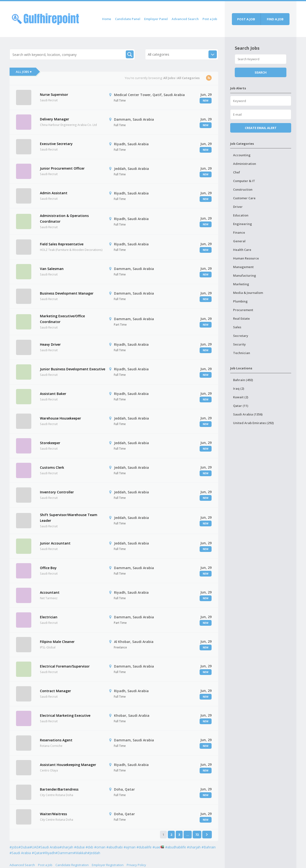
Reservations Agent (56, 740)
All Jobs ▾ (24, 72)
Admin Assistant (54, 193)
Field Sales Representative (62, 244)
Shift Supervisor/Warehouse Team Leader (69, 518)
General (239, 241)
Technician (242, 353)
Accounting (242, 155)
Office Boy (48, 568)
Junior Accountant (55, 543)
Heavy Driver (50, 344)
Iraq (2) (239, 388)
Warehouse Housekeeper (60, 418)
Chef (237, 172)
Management (243, 267)
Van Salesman (52, 269)
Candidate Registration (72, 865)
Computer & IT (244, 181)
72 (197, 835)
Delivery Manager (55, 119)
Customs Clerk (52, 467)
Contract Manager (55, 691)
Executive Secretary (56, 144)
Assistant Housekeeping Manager (68, 765)
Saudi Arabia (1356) (248, 414)
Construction (243, 189)
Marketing (241, 284)
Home (107, 19)
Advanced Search (185, 19)
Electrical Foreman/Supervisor (65, 666)
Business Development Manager (67, 293)
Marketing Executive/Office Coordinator (62, 319)
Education (241, 215)
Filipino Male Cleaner (57, 642)
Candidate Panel (128, 19)
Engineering (243, 224)
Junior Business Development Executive (73, 369)
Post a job (246, 19)
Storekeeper (50, 443)
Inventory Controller (57, 492)
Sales (237, 327)
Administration (245, 164)
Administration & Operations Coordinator (64, 218)
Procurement (243, 310)
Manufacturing (245, 275)
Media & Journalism (248, 293)
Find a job (275, 19)
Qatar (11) (241, 406)
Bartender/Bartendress (59, 789)
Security (239, 344)
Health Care (242, 250)
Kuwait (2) (241, 397)
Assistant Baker (53, 394)
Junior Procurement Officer (62, 168)
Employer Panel (156, 19)
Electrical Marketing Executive (65, 715)
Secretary (241, 336)
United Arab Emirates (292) (253, 423)
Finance (239, 232)
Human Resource (246, 258)
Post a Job (210, 19)
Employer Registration (108, 865)
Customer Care (244, 198)
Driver (238, 207)
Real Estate (241, 318)
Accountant (50, 592)
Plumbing (240, 301)
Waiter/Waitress (53, 814)
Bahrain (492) (243, 380)
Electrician (49, 617)
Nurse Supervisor (54, 94)
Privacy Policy (136, 865)
